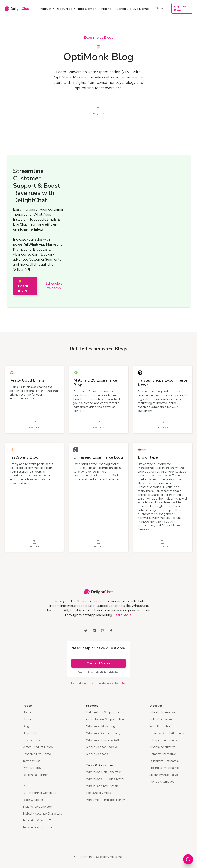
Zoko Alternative (161, 719)
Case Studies (31, 740)
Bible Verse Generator (37, 807)
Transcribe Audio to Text (39, 827)
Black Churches (33, 800)
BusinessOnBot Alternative (168, 733)
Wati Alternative (160, 726)
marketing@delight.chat (112, 683)
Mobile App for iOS (99, 754)
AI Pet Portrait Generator (40, 793)
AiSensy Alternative (162, 747)
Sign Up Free (180, 8)
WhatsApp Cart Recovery (103, 733)
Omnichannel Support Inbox (105, 719)
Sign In (161, 8)
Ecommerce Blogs (99, 38)
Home (27, 712)
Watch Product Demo (38, 747)
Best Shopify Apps (98, 793)
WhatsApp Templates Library (106, 800)
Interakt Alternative (162, 712)
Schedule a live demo (54, 286)
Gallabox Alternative (163, 754)
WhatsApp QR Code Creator (105, 779)
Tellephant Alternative (164, 761)
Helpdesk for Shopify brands (105, 712)
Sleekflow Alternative (164, 775)
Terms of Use (32, 761)
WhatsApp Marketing (101, 726)
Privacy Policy (32, 768)
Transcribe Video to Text (39, 821)
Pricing (106, 9)
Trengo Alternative (162, 782)
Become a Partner (35, 775)
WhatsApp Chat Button (102, 786)
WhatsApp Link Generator (104, 772)
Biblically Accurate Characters (42, 814)
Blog (26, 726)
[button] (45, 9)
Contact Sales (98, 663)
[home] (17, 9)
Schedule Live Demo (133, 9)
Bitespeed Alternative (164, 740)
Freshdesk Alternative (164, 768)
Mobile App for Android (102, 747)
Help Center (86, 9)
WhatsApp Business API (103, 740)
